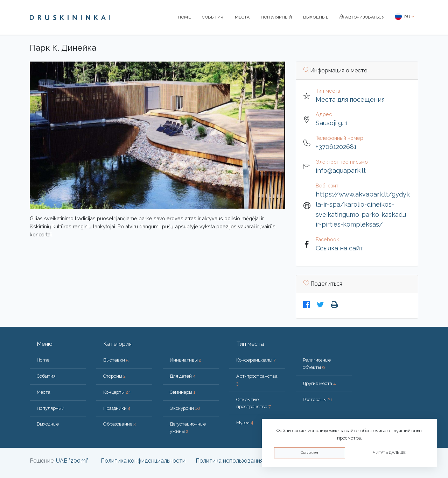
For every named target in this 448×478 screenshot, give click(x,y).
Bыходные (316, 17)
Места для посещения (350, 99)
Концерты (117, 392)
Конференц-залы (256, 360)
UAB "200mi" (72, 461)
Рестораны (317, 399)
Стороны (114, 376)
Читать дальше (389, 453)
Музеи (245, 423)
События (213, 17)
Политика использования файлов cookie (249, 461)
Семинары (183, 392)
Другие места (319, 383)
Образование (120, 424)
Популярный (276, 17)
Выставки (116, 360)
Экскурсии (185, 408)
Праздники (117, 408)
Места (242, 17)
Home (184, 17)
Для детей (183, 376)
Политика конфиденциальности (143, 461)
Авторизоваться (362, 17)
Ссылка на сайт (339, 248)
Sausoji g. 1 (332, 123)
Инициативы (185, 360)
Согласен (309, 453)
